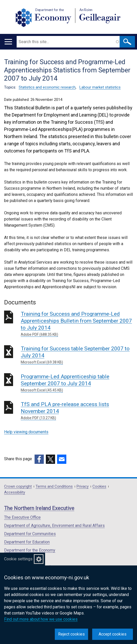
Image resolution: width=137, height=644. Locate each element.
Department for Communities (30, 534)
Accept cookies (113, 634)
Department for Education (27, 542)
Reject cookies (71, 634)
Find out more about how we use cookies (41, 619)
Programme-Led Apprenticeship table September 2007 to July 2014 (77, 383)
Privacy (83, 487)
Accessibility (15, 492)
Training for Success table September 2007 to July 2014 (77, 355)
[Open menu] (8, 42)
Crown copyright (18, 487)
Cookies (99, 487)
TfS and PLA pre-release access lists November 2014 (77, 411)
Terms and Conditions (54, 487)
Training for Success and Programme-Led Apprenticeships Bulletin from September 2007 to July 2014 (77, 324)
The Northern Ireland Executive (39, 508)
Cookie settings (18, 559)
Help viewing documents (26, 432)
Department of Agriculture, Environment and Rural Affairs (54, 526)
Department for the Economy (30, 550)
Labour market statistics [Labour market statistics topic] (100, 87)
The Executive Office (22, 517)
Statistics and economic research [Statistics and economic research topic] (47, 87)
